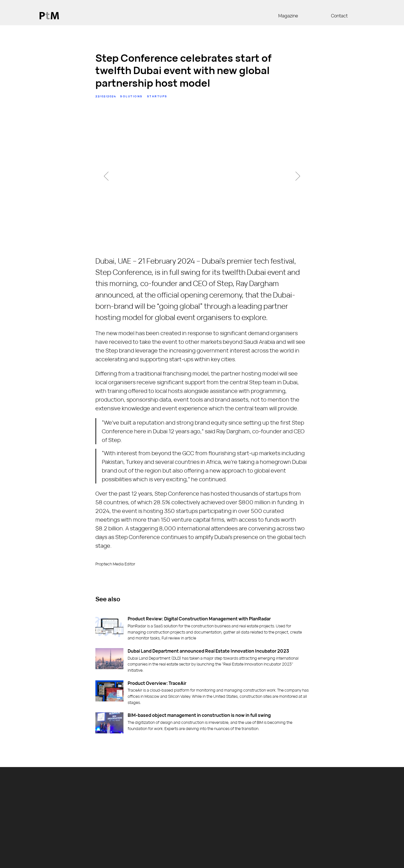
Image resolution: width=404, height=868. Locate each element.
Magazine (288, 16)
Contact (339, 16)
